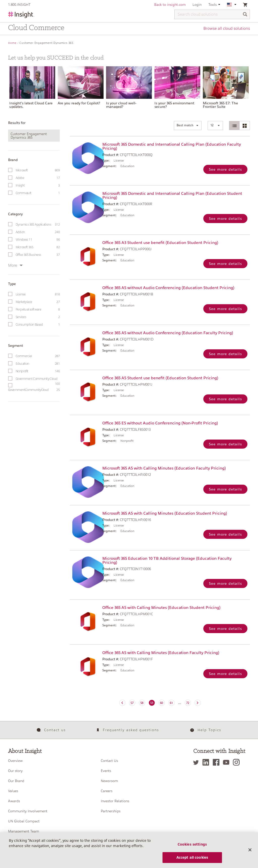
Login (197, 5)
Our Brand (16, 781)
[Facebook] (217, 762)
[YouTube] (227, 762)
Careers (107, 791)
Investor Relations (115, 801)
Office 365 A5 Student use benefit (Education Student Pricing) (160, 378)
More (15, 265)
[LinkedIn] (207, 762)
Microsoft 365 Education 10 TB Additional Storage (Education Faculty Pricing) (167, 561)
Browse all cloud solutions (227, 28)
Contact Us (109, 761)
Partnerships (111, 811)
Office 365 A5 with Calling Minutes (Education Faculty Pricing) (161, 653)
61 (171, 703)
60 (162, 703)
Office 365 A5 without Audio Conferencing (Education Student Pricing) (168, 288)
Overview (15, 761)
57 (132, 703)
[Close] (250, 855)
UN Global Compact (24, 821)
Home (12, 43)
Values (13, 791)
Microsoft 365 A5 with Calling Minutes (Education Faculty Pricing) (164, 468)
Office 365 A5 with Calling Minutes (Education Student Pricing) (161, 608)
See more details (225, 169)
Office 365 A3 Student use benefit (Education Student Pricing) (160, 243)
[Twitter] (197, 762)
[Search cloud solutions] (212, 14)
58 (142, 703)
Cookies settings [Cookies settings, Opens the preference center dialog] (192, 850)
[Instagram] (237, 762)
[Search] (245, 15)
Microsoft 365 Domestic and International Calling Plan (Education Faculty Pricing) (172, 146)
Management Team (24, 831)
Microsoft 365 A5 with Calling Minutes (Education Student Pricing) (165, 513)
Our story (15, 771)
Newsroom (109, 781)
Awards (14, 801)
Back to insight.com (170, 5)
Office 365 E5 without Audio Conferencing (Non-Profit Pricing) (160, 423)
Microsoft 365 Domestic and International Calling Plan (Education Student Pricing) (172, 196)
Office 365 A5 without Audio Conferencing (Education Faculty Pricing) (168, 333)
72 (188, 703)
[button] (188, 126)
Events (106, 771)
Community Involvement (28, 811)
